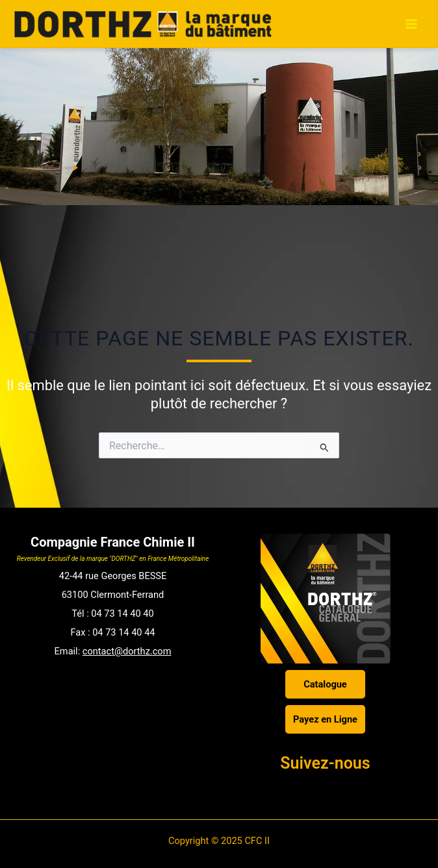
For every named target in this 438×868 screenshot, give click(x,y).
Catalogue (325, 684)
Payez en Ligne (325, 719)
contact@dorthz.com (127, 651)
